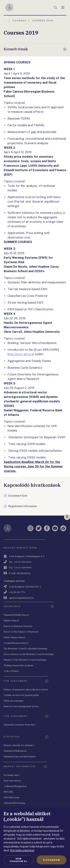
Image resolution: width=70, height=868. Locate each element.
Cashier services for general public (21, 695)
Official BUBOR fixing (14, 803)
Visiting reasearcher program (19, 665)
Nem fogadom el (18, 860)
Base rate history (12, 781)
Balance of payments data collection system (26, 689)
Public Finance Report (15, 637)
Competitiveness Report (16, 643)
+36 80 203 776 (17, 592)
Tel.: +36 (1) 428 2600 (20, 562)
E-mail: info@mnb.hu (20, 573)
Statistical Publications (15, 751)
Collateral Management (15, 786)
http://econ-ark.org (21, 354)
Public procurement (14, 701)
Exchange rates (11, 775)
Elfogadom (52, 860)
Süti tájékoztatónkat (22, 850)
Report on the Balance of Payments (21, 632)
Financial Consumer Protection (19, 725)
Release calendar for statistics (19, 745)
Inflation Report (11, 620)
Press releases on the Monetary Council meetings (29, 654)
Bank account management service (21, 706)
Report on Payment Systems (18, 626)
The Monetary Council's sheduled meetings (26, 648)
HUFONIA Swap (12, 797)
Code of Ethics (11, 671)
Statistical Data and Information (20, 756)
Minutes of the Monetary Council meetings (25, 660)
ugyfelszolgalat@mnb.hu (21, 598)
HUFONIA (8, 792)
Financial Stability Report (16, 615)
